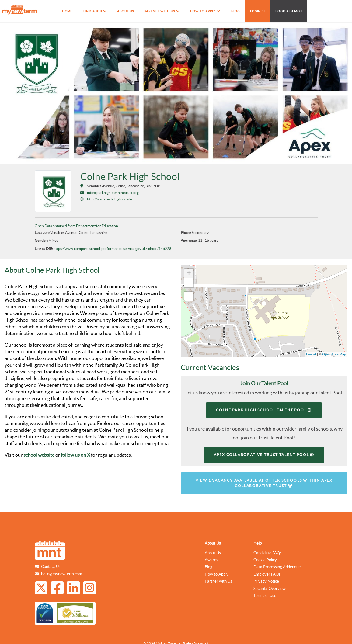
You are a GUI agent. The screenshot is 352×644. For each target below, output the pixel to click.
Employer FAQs (267, 574)
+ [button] (189, 274)
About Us (213, 543)
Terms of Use (265, 596)
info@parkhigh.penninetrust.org (113, 193)
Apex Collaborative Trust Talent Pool (264, 455)
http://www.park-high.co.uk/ (110, 199)
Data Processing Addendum (278, 567)
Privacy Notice (266, 581)
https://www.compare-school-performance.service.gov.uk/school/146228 (112, 249)
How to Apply (217, 574)
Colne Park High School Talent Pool (264, 410)
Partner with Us (218, 581)
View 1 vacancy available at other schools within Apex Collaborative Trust (264, 483)
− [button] (189, 283)
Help (258, 543)
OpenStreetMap (334, 354)
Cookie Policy (265, 560)
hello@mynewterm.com (62, 574)
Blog (209, 567)
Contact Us (51, 567)
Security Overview (270, 589)
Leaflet (311, 354)
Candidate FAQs (268, 553)
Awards (211, 560)
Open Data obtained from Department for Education (76, 226)
